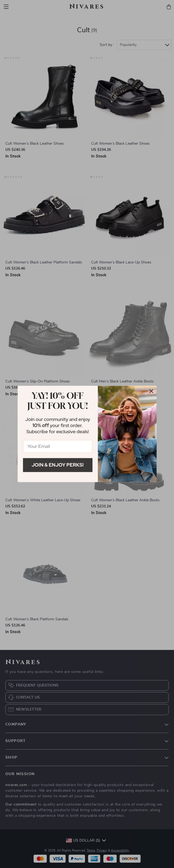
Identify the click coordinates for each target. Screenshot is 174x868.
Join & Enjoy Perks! (58, 465)
